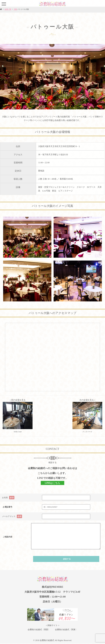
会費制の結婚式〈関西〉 (39, 630)
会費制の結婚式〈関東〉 (66, 630)
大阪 (15, 9)
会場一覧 (8, 9)
